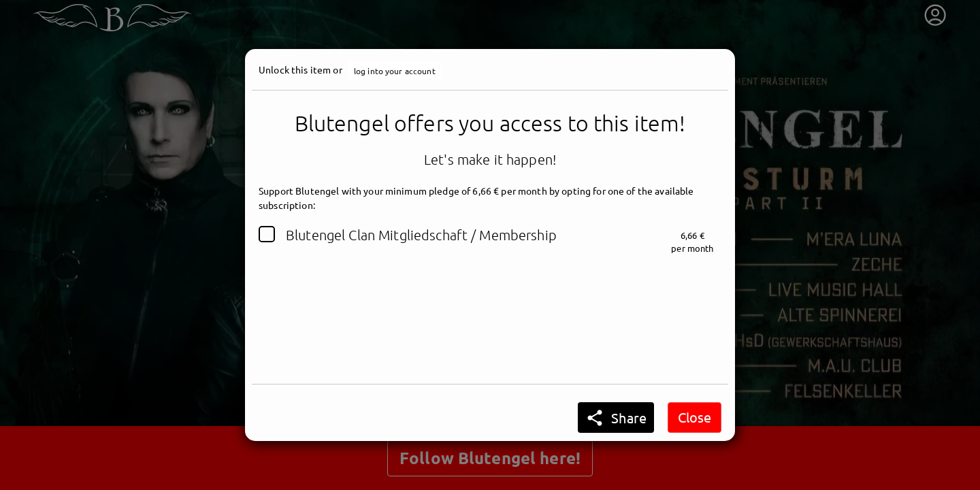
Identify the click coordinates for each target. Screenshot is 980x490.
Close (695, 417)
